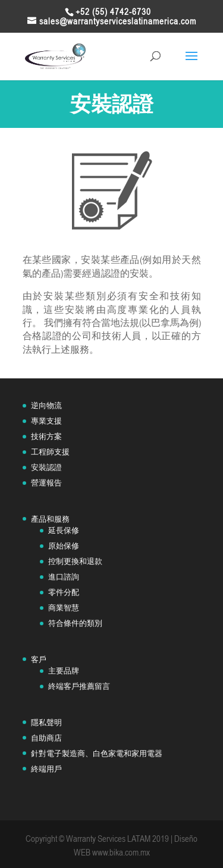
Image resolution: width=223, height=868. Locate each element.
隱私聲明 (46, 723)
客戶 (39, 659)
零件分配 (64, 592)
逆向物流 (46, 405)
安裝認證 (46, 467)
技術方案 (46, 436)
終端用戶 (46, 769)
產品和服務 (50, 519)
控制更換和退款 (75, 561)
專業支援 (46, 421)
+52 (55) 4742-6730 (113, 12)
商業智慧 (64, 608)
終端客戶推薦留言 (79, 686)
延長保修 (64, 530)
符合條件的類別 (75, 623)
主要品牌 (64, 671)
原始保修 (64, 546)
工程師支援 (50, 452)
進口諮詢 (64, 577)
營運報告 (46, 483)
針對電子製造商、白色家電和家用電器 (97, 753)
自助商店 (46, 738)
